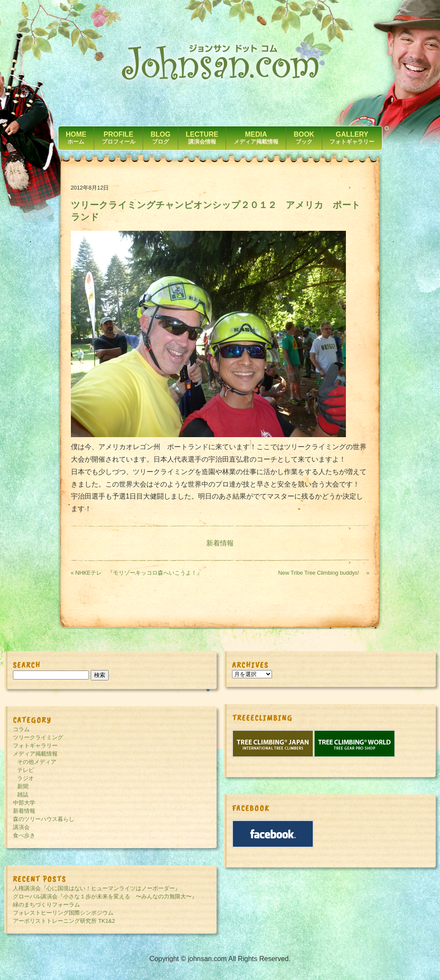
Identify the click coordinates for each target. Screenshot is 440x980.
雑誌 (23, 795)
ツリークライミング (38, 737)
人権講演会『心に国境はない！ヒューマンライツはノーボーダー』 (97, 888)
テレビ (26, 770)
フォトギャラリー (35, 746)
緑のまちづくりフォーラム (46, 905)
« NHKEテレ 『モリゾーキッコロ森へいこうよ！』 (137, 573)
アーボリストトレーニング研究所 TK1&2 (64, 921)
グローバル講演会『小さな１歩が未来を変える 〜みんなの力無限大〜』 (105, 896)
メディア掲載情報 (35, 754)
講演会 (21, 827)
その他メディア (37, 762)
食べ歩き (24, 835)
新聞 (23, 786)
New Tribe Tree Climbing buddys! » (324, 573)
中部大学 (24, 803)
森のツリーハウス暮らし (44, 819)
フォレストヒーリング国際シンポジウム (63, 913)
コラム (21, 729)
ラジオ (26, 778)
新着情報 (220, 543)
